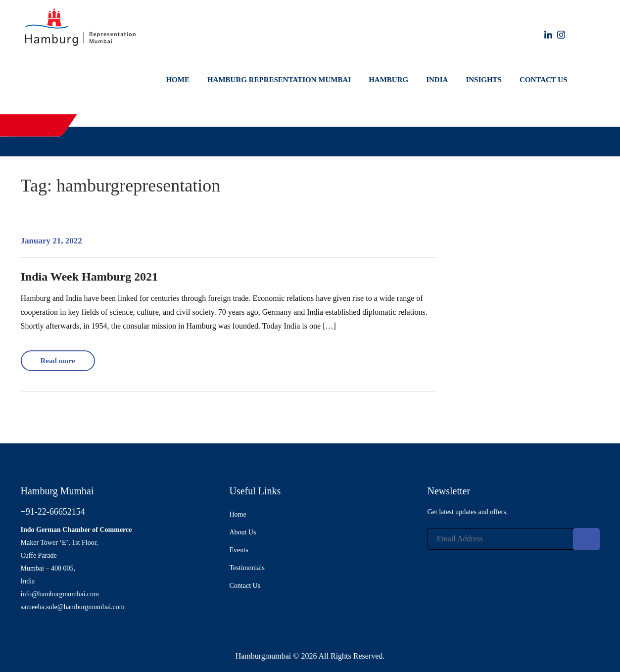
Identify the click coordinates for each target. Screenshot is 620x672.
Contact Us (544, 80)
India (437, 80)
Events (239, 550)
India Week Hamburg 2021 (90, 277)
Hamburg (388, 80)
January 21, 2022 (51, 241)
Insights (484, 80)
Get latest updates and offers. (468, 512)
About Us (243, 532)
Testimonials (247, 568)
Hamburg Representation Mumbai (279, 80)
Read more (57, 361)
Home (178, 80)
